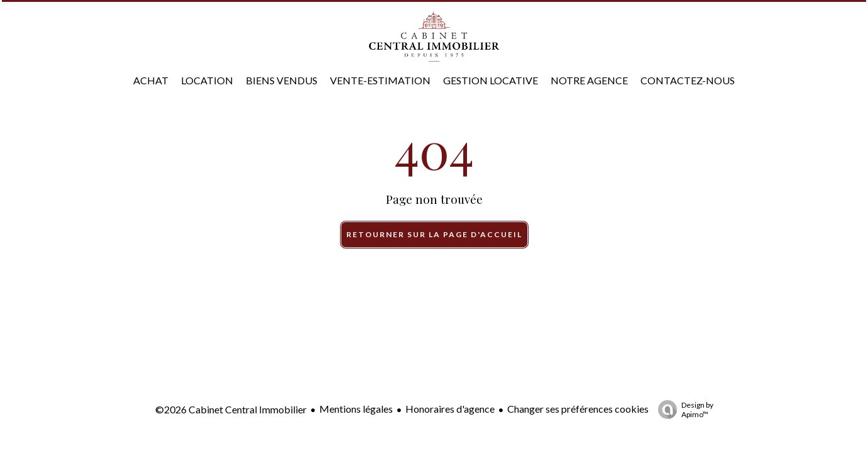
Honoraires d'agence (450, 409)
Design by (683, 410)
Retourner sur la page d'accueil (434, 234)
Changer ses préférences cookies (578, 409)
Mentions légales (356, 409)
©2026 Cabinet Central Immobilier (231, 409)
